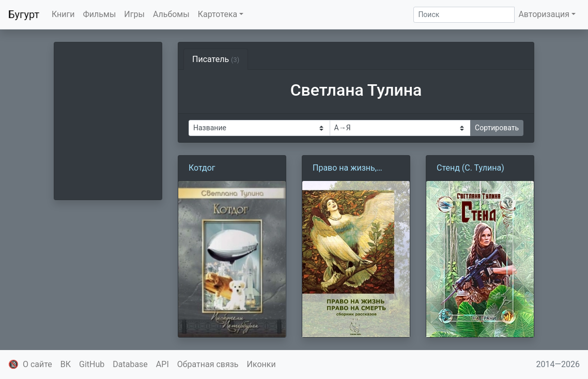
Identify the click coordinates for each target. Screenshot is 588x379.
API (163, 364)
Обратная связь (208, 364)
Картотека (218, 14)
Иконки (261, 364)
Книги (63, 14)
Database (130, 364)
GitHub (92, 364)
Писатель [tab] (216, 59)
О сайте (37, 364)
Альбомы (171, 14)
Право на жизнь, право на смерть (345, 169)
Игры (134, 14)
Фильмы (100, 14)
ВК (66, 364)
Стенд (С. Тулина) (470, 168)
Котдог (202, 168)
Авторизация (544, 14)
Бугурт (24, 14)
